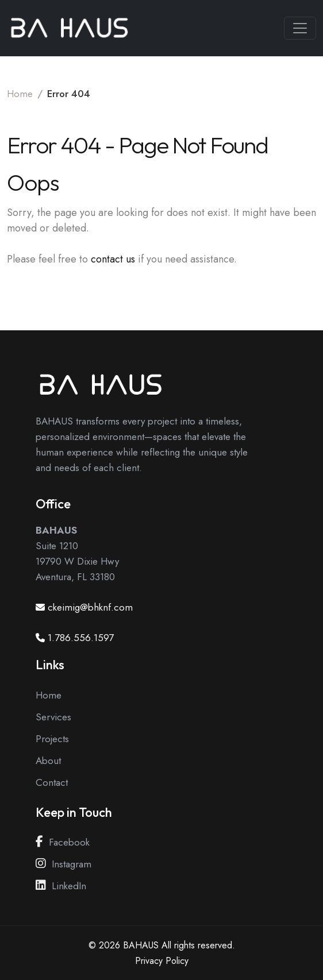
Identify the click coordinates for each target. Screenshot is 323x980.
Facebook (63, 842)
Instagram (64, 864)
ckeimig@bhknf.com (90, 607)
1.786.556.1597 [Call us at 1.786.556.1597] (81, 638)
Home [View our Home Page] (49, 695)
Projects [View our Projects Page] (52, 739)
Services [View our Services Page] (53, 717)
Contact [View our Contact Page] (52, 782)
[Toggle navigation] (300, 28)
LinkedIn (61, 886)
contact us (113, 259)
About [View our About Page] (48, 761)
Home (20, 94)
